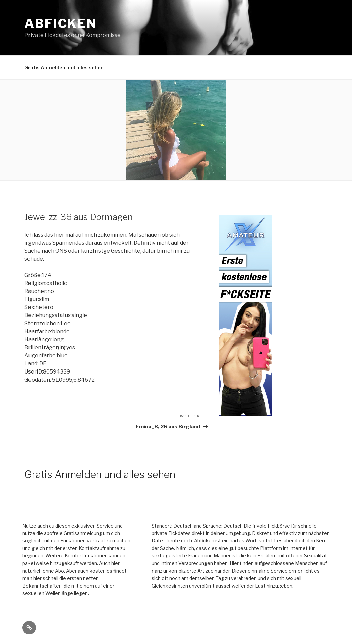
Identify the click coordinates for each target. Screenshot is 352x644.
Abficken (61, 23)
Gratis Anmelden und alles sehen (64, 68)
